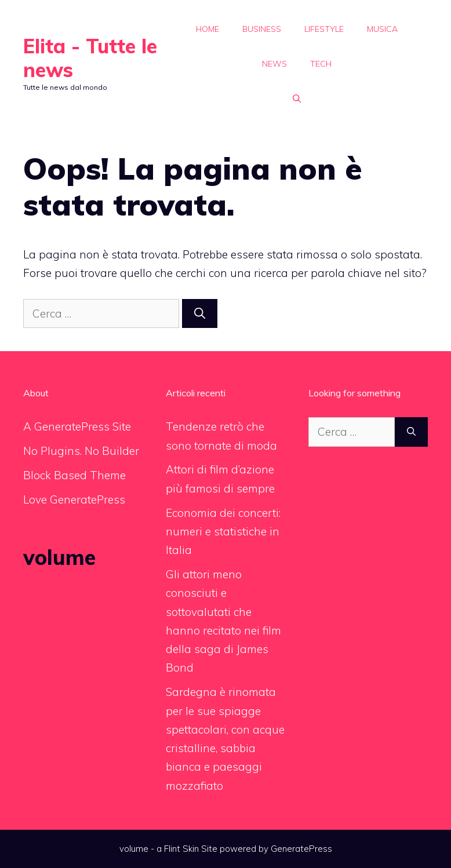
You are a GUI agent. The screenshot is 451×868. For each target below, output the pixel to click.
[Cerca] (200, 314)
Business (262, 29)
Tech (321, 64)
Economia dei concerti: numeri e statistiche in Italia (223, 532)
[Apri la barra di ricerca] (297, 99)
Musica (382, 29)
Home (208, 29)
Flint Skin (181, 849)
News (274, 64)
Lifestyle (324, 29)
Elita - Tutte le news (90, 58)
